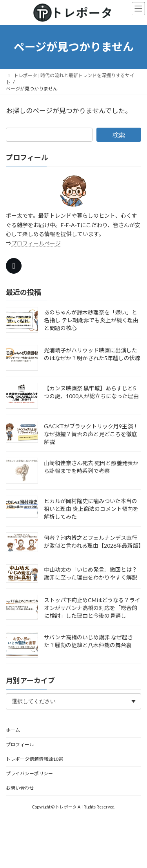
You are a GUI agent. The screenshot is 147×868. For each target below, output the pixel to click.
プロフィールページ (36, 243)
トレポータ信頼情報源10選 (34, 759)
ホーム (13, 730)
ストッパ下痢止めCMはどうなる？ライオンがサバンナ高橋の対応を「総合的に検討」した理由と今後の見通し (92, 608)
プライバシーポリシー (29, 773)
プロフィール (20, 744)
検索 (119, 135)
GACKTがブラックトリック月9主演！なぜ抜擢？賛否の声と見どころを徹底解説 (91, 434)
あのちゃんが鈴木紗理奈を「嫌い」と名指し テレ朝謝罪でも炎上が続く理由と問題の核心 (91, 320)
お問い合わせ (20, 788)
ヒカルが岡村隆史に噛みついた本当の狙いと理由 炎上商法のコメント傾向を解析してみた (91, 509)
